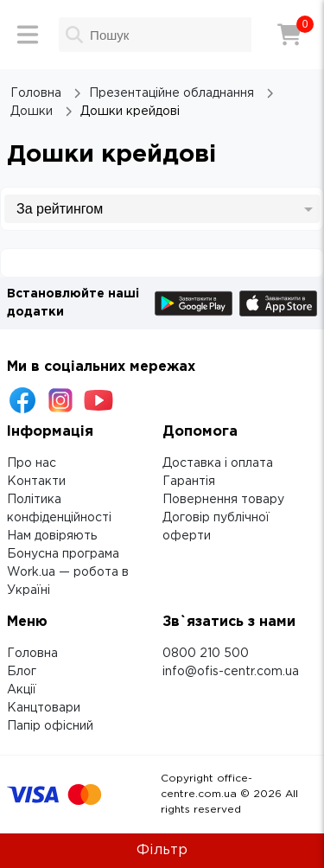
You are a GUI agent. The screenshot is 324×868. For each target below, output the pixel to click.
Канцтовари (44, 708)
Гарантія (189, 482)
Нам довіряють (52, 536)
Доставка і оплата (218, 463)
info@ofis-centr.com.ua (231, 672)
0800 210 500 (206, 654)
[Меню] (28, 35)
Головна (32, 654)
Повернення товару (223, 500)
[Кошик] (289, 35)
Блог (22, 672)
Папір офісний (50, 726)
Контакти (36, 482)
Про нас (32, 463)
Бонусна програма (63, 554)
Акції (22, 690)
